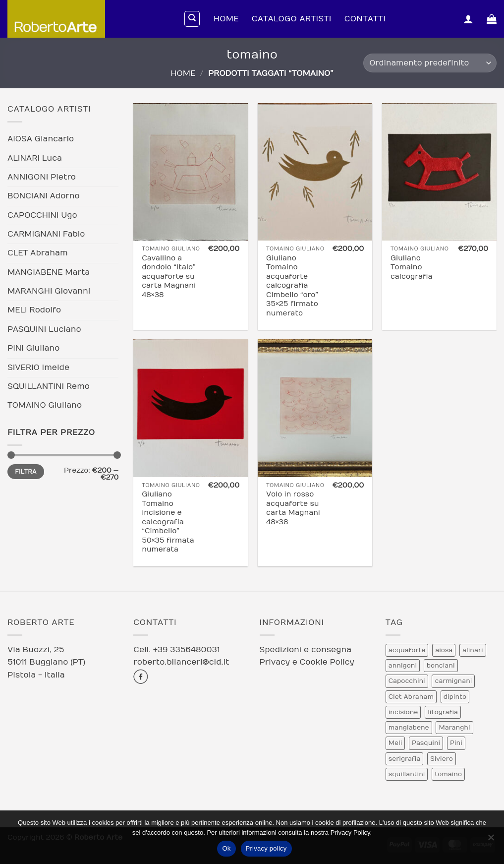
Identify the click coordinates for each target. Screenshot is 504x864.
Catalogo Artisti (292, 19)
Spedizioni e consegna (306, 650)
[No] (491, 840)
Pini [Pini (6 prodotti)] (456, 743)
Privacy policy (266, 848)
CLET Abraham (38, 253)
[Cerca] (192, 19)
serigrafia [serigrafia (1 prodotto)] (405, 759)
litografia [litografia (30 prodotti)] (443, 712)
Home (226, 19)
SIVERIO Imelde (38, 368)
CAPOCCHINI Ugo (42, 215)
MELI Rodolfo (34, 310)
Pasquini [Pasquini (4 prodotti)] (426, 743)
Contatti (365, 19)
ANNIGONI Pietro (42, 177)
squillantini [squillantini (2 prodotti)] (407, 774)
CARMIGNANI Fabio (46, 234)
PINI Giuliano (33, 348)
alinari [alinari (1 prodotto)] (473, 650)
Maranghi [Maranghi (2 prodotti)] (454, 728)
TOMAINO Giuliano (45, 405)
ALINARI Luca (35, 158)
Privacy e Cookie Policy (307, 662)
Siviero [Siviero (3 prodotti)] (442, 759)
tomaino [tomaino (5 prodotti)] (448, 774)
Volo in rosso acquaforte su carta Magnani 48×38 (293, 508)
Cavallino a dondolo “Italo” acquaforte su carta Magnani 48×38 (169, 277)
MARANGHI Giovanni (49, 291)
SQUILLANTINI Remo (49, 386)
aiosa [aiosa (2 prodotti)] (444, 650)
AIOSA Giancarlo (41, 139)
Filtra (26, 472)
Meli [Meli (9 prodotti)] (395, 743)
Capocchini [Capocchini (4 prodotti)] (407, 681)
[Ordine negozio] (430, 63)
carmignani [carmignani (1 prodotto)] (453, 681)
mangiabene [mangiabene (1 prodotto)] (409, 728)
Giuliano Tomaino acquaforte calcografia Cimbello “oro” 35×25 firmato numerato (292, 286)
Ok (226, 848)
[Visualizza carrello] (492, 19)
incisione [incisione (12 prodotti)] (403, 712)
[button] (468, 19)
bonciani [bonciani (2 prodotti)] (441, 666)
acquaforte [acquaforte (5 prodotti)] (407, 650)
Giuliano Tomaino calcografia (412, 267)
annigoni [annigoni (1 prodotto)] (403, 666)
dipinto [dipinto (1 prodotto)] (455, 697)
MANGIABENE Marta (49, 272)
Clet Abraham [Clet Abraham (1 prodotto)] (411, 697)
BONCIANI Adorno (44, 196)
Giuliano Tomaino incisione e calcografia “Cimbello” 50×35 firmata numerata (168, 522)
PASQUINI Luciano (44, 329)
